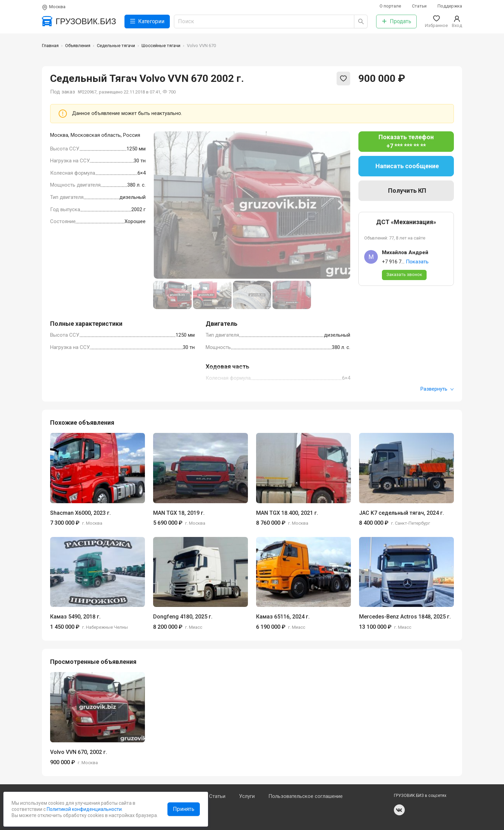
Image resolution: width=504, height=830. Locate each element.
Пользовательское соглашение (306, 796)
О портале (390, 6)
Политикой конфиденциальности (84, 809)
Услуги (247, 796)
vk (399, 810)
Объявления (78, 46)
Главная (50, 46)
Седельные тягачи (116, 46)
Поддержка (450, 6)
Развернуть (437, 389)
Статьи (419, 6)
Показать (417, 262)
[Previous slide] (164, 205)
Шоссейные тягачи (161, 46)
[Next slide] (340, 205)
